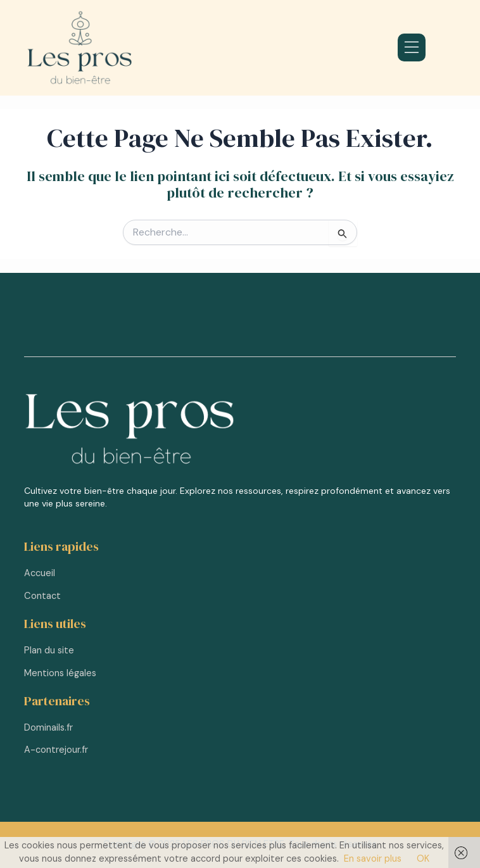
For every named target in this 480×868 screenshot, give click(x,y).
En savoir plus (373, 859)
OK (423, 859)
